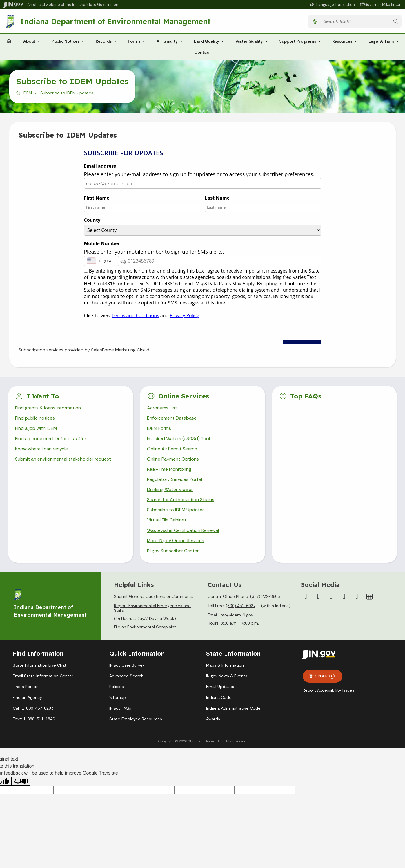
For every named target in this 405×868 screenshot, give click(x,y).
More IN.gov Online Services (176, 541)
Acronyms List (162, 408)
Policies (117, 687)
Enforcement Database (172, 418)
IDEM (27, 93)
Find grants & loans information (48, 408)
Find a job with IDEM (36, 428)
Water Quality (249, 41)
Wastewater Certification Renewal (183, 530)
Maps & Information (225, 665)
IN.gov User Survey (127, 665)
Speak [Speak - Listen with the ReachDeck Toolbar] (322, 677)
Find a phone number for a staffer (51, 439)
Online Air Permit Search (172, 449)
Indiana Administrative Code (233, 708)
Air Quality (167, 41)
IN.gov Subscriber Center (173, 551)
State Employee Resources (136, 719)
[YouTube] (331, 597)
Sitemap (118, 698)
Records (104, 41)
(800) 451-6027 (241, 606)
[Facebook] (306, 597)
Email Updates (220, 687)
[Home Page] (9, 41)
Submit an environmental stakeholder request (63, 459)
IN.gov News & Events (227, 676)
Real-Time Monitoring (169, 469)
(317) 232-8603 (265, 597)
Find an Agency (27, 698)
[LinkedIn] (344, 597)
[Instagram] (318, 597)
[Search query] (355, 21)
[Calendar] (369, 597)
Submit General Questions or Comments (154, 597)
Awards (213, 719)
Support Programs (298, 41)
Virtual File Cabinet (167, 520)
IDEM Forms (159, 428)
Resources (342, 41)
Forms (134, 41)
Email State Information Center (43, 676)
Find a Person (26, 687)
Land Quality (207, 41)
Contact (202, 52)
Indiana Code (219, 698)
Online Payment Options (173, 459)
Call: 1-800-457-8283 (33, 708)
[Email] (357, 597)
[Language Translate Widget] (333, 5)
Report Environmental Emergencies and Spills (152, 608)
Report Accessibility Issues (328, 690)
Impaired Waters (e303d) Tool (178, 439)
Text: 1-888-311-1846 (34, 719)
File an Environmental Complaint (145, 627)
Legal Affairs (381, 41)
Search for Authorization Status (181, 500)
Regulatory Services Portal (175, 480)
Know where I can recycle (41, 449)
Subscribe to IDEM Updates (176, 510)
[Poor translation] (21, 781)
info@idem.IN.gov (236, 615)
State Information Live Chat (40, 665)
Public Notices (66, 41)
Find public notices (35, 418)
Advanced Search (126, 676)
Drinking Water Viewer (170, 490)
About (29, 41)
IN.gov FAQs (120, 708)
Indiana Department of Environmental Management (115, 21)
